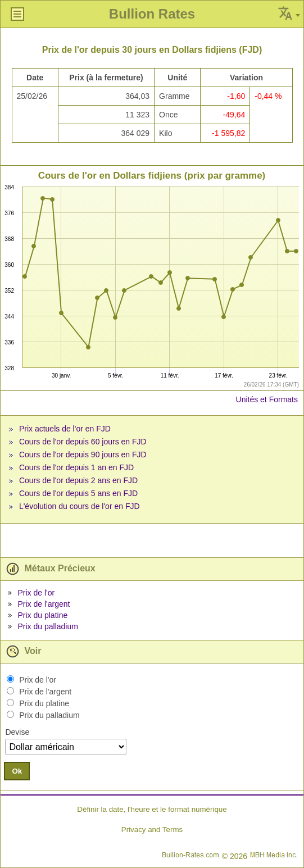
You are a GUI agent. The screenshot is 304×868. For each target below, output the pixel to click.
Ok (17, 771)
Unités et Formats (267, 399)
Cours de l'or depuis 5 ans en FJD (78, 493)
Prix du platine (42, 615)
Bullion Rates (152, 14)
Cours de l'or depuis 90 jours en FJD (83, 455)
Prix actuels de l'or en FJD (65, 429)
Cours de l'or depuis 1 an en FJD (76, 467)
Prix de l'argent (44, 604)
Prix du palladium (47, 626)
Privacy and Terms (152, 830)
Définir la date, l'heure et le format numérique (152, 809)
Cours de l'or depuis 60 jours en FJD (83, 442)
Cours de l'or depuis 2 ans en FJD (78, 480)
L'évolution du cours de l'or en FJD (80, 506)
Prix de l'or (36, 593)
